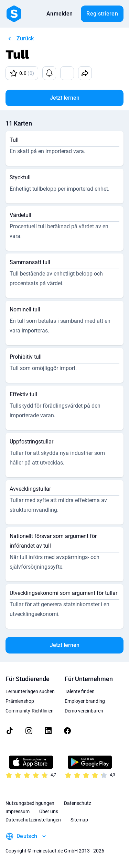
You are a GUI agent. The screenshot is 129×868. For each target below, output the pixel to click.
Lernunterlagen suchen (30, 691)
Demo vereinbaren (84, 711)
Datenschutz (78, 803)
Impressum (18, 811)
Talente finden (80, 691)
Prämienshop (20, 701)
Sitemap (79, 820)
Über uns (49, 811)
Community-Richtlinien (30, 711)
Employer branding (85, 701)
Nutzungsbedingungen (30, 803)
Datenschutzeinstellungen (33, 820)
